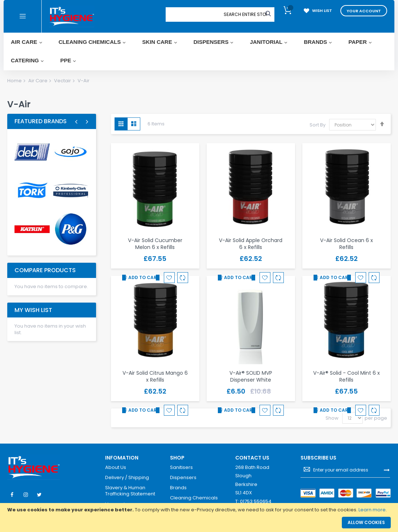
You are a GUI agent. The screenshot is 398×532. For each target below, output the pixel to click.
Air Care (38, 81)
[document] (199, 510)
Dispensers (183, 478)
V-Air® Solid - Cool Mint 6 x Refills (347, 376)
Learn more (372, 510)
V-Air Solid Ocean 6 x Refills (347, 244)
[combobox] (245, 14)
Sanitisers (181, 467)
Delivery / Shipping (127, 478)
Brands (178, 488)
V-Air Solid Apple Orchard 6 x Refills (251, 244)
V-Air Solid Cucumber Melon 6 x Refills (155, 244)
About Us (116, 467)
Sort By (318, 125)
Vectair (63, 81)
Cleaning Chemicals (194, 498)
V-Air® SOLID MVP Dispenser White (251, 376)
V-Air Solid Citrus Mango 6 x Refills (155, 376)
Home (14, 81)
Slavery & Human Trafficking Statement (130, 491)
